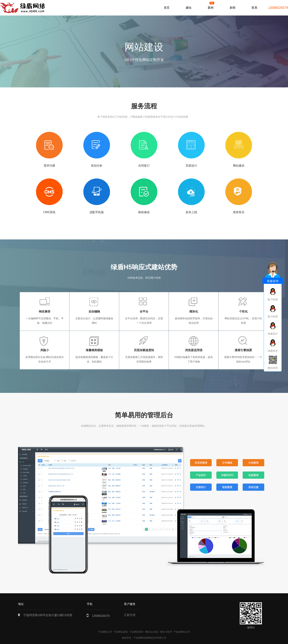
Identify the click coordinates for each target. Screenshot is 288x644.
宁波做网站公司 (182, 632)
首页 (167, 8)
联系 (255, 8)
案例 (211, 8)
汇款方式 (130, 615)
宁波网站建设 (121, 632)
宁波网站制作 (136, 632)
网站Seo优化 (152, 632)
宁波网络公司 (105, 632)
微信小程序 (166, 632)
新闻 (233, 8)
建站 (189, 8)
